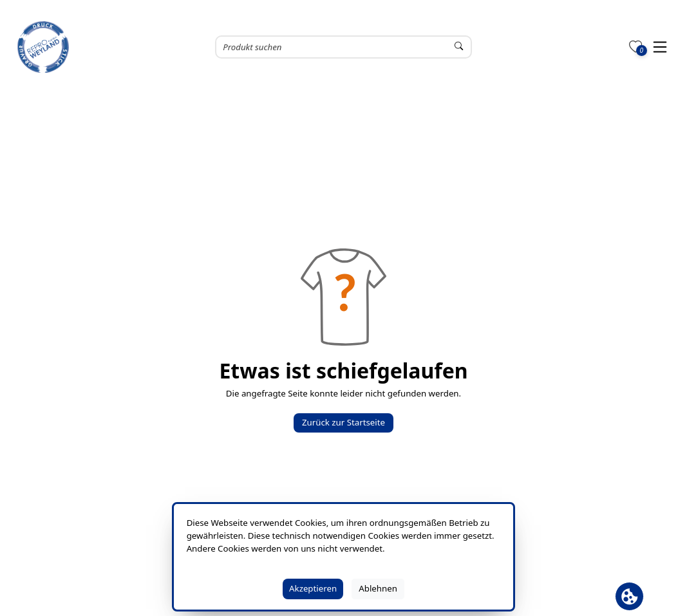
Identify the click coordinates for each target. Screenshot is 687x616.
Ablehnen (378, 588)
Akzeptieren (313, 588)
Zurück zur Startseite (343, 422)
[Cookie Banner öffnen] (629, 596)
